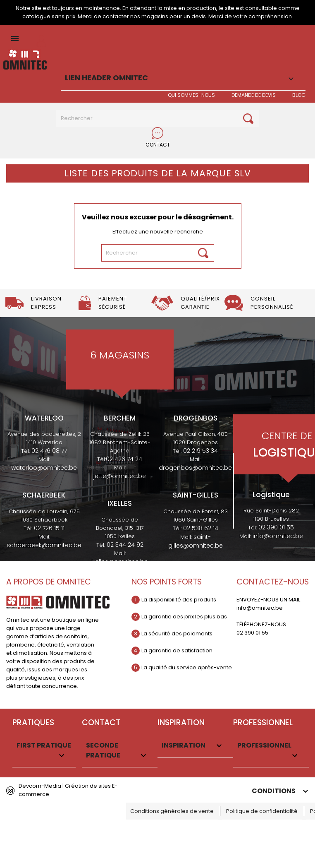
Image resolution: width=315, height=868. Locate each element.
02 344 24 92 (125, 545)
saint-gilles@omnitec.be (196, 541)
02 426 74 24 (124, 459)
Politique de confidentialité (262, 811)
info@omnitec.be (278, 536)
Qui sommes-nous (191, 95)
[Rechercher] (157, 118)
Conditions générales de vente (172, 811)
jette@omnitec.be (120, 476)
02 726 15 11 (49, 528)
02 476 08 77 (49, 451)
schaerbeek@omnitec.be (44, 545)
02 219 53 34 (200, 451)
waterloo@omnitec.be (44, 468)
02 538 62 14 (201, 528)
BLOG (299, 95)
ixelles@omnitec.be (120, 562)
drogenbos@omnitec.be (195, 468)
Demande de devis (254, 95)
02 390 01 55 (276, 527)
